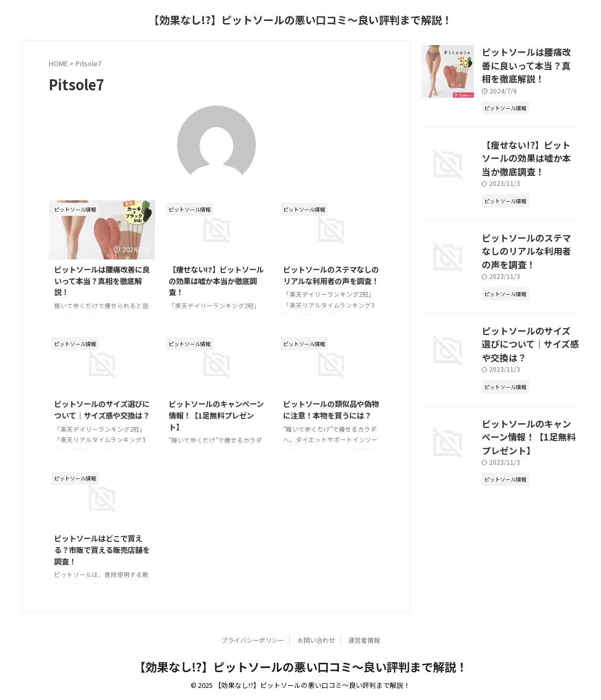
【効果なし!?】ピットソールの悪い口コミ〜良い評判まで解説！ (300, 20)
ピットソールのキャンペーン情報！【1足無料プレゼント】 (216, 415)
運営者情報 (364, 640)
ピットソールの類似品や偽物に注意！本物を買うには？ (331, 409)
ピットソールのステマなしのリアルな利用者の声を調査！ (331, 275)
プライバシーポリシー (253, 640)
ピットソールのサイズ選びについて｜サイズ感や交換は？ (102, 409)
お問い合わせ (316, 640)
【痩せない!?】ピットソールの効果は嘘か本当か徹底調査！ (216, 280)
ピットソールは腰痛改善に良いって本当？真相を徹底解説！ (102, 280)
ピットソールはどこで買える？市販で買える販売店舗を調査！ (102, 549)
